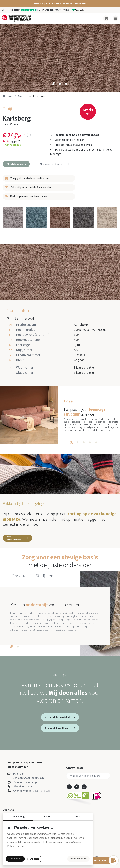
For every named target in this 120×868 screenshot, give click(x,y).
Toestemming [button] (18, 816)
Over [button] (78, 816)
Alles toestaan (15, 859)
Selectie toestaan (78, 859)
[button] (60, 3)
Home (8, 96)
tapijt (21, 96)
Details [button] (48, 816)
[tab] (54, 84)
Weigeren (35, 859)
